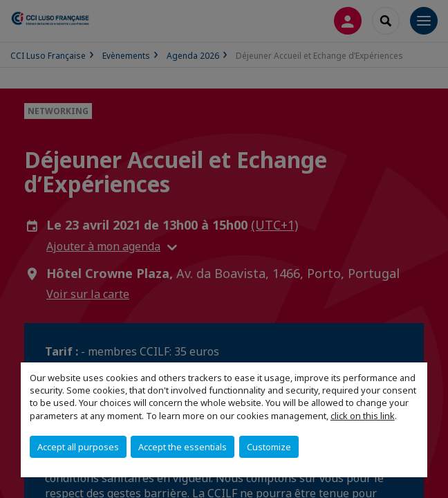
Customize (269, 447)
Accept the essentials (183, 447)
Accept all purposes (78, 447)
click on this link (363, 416)
